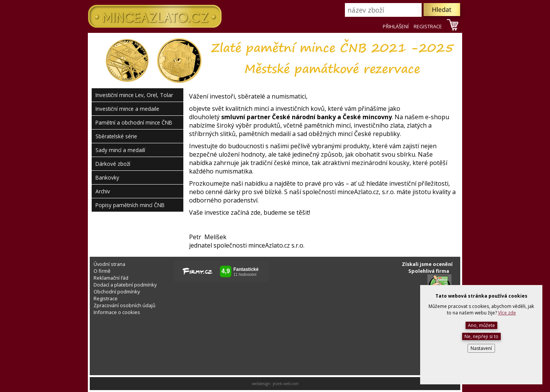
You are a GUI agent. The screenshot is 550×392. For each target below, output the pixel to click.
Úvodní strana (109, 264)
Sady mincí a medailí (120, 150)
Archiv (103, 191)
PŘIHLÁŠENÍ (396, 26)
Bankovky (107, 177)
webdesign (261, 384)
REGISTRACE (428, 26)
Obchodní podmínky (117, 292)
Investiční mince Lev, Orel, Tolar (134, 95)
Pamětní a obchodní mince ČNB (134, 122)
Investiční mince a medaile (127, 109)
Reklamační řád (111, 278)
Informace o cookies (117, 312)
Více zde (507, 313)
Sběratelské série (116, 136)
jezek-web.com (286, 384)
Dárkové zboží (113, 164)
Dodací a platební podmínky (125, 285)
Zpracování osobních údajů (125, 305)
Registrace (106, 298)
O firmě (102, 271)
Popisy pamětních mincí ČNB (130, 205)
